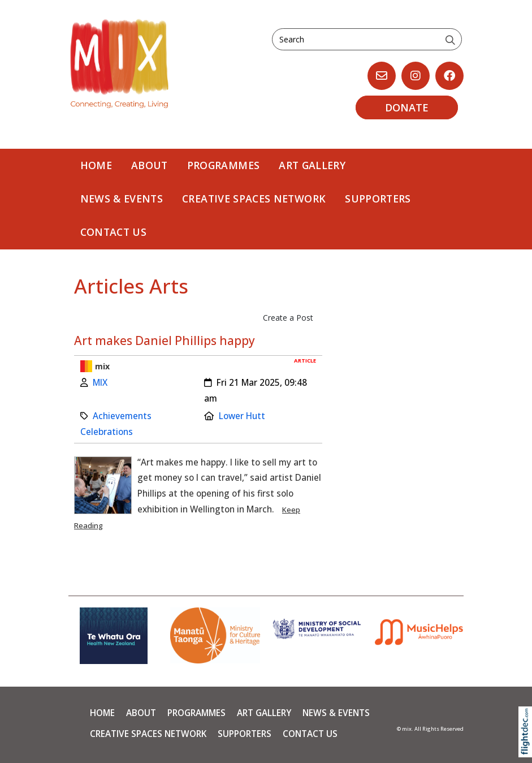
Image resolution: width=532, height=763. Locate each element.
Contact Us (114, 232)
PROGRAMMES (224, 165)
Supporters (378, 199)
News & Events (122, 199)
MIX (100, 383)
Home (96, 165)
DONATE (407, 107)
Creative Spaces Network (254, 199)
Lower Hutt (242, 416)
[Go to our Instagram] (416, 76)
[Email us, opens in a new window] (382, 76)
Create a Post (288, 318)
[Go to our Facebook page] (449, 76)
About (150, 165)
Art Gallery (312, 165)
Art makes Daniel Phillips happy (165, 340)
